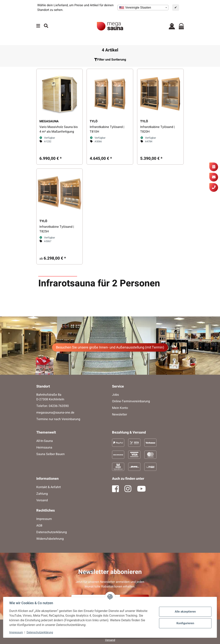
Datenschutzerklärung (40, 632)
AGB (39, 526)
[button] (172, 26)
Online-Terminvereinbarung (131, 401)
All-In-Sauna (45, 441)
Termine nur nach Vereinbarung (58, 419)
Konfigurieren (185, 623)
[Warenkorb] (181, 26)
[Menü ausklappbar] (38, 26)
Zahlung (42, 494)
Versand (42, 500)
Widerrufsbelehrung (50, 539)
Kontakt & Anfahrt (49, 487)
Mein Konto (120, 408)
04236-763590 (59, 406)
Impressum (16, 632)
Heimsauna (44, 448)
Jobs (115, 395)
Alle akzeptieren (185, 612)
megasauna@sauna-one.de (55, 413)
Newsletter (120, 415)
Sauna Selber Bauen (50, 454)
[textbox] (143, 8)
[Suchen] (46, 26)
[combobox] (143, 8)
